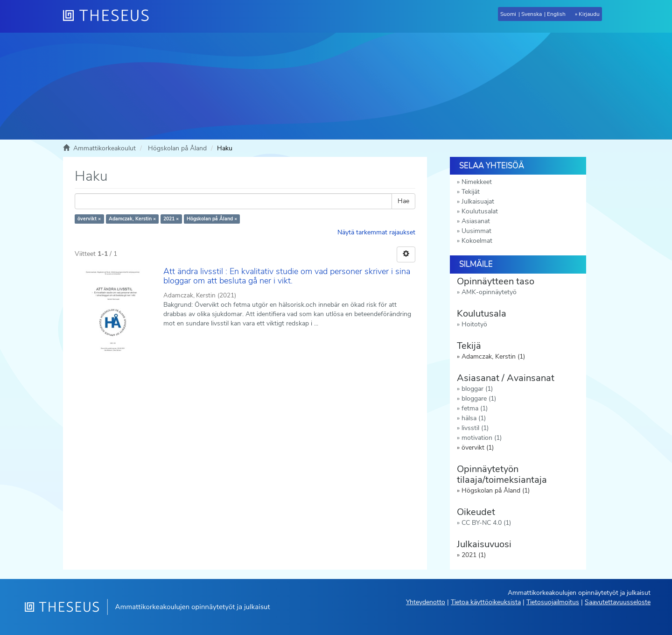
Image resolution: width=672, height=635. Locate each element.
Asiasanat (476, 221)
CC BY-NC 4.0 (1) (486, 523)
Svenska (532, 14)
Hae (403, 201)
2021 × (171, 219)
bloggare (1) (479, 399)
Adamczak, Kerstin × (132, 219)
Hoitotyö (474, 324)
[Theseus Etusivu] (110, 16)
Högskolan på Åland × (212, 219)
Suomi (508, 14)
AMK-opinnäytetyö (489, 292)
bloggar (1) (477, 389)
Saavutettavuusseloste (618, 602)
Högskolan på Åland (177, 148)
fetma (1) (475, 408)
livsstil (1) (475, 428)
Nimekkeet (477, 182)
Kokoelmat (477, 241)
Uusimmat (476, 231)
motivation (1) (482, 438)
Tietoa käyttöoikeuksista (486, 602)
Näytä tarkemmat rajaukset (376, 232)
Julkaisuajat (478, 201)
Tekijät (471, 192)
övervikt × (89, 219)
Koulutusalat (480, 211)
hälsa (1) (474, 418)
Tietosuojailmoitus (553, 602)
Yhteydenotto (426, 602)
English (556, 14)
